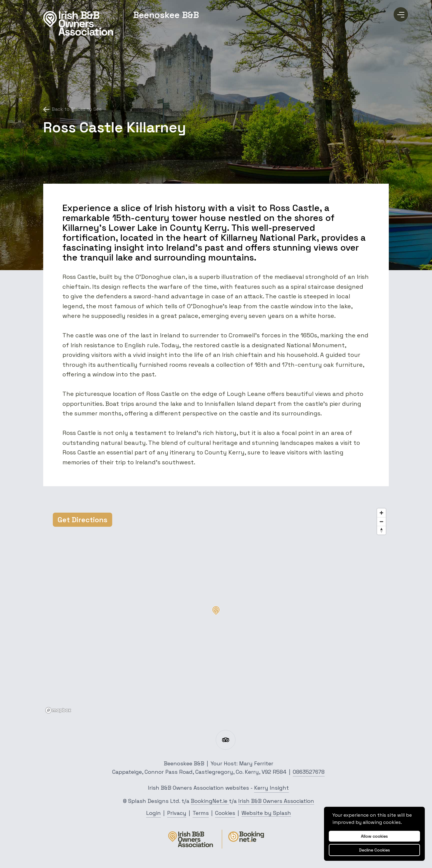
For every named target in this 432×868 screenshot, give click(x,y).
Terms (201, 813)
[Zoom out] (381, 521)
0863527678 (309, 772)
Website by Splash (266, 813)
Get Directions (82, 520)
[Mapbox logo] (58, 710)
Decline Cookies (375, 850)
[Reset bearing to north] (381, 530)
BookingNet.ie (210, 801)
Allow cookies (374, 836)
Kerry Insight (271, 788)
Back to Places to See (72, 109)
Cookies (225, 813)
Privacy (177, 813)
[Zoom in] (381, 513)
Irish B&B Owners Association (276, 801)
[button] (216, 610)
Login (153, 813)
